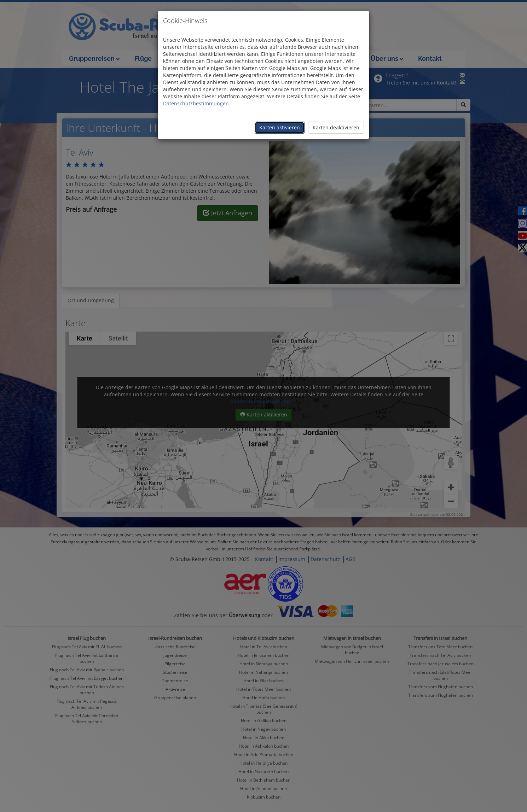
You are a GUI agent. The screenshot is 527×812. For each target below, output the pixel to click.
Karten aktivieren (280, 127)
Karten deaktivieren (336, 127)
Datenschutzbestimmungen (196, 103)
